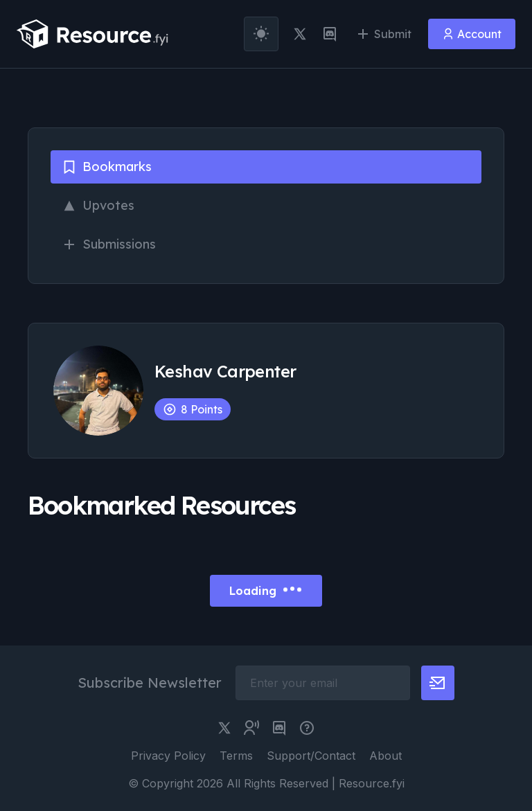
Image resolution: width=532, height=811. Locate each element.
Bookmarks (107, 167)
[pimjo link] (307, 728)
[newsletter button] (438, 683)
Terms (236, 756)
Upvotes (98, 205)
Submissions (109, 244)
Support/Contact (311, 756)
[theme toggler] (261, 34)
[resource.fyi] (93, 34)
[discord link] (330, 34)
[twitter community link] (251, 728)
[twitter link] (300, 34)
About (385, 756)
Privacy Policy (168, 756)
